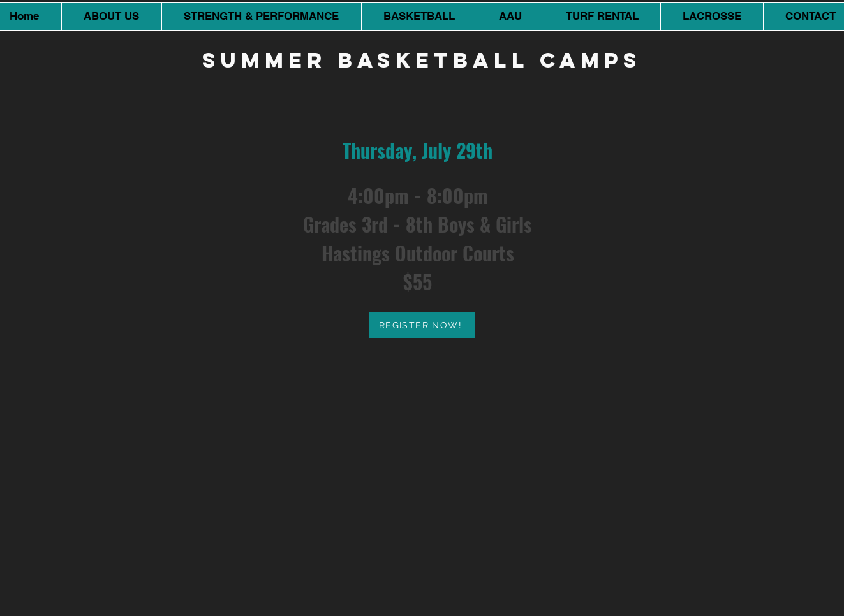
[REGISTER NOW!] (422, 325)
